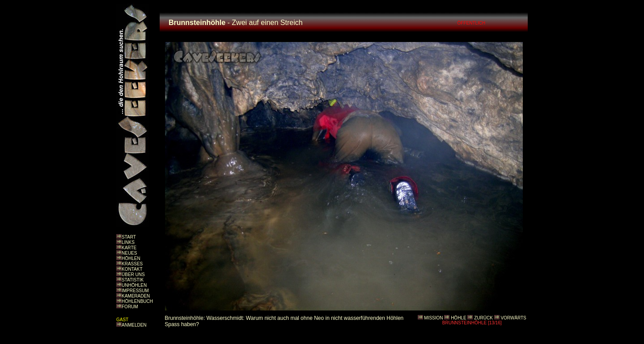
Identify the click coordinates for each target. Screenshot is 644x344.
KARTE (129, 248)
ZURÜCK (483, 318)
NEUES (129, 253)
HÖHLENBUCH (137, 301)
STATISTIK (133, 280)
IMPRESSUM (135, 291)
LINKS (128, 242)
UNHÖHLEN (134, 285)
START (129, 237)
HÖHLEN (131, 258)
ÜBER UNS (133, 275)
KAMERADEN (136, 296)
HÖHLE (458, 318)
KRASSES (132, 264)
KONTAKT (132, 269)
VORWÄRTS (513, 318)
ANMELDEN (134, 325)
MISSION (433, 318)
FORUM (130, 307)
